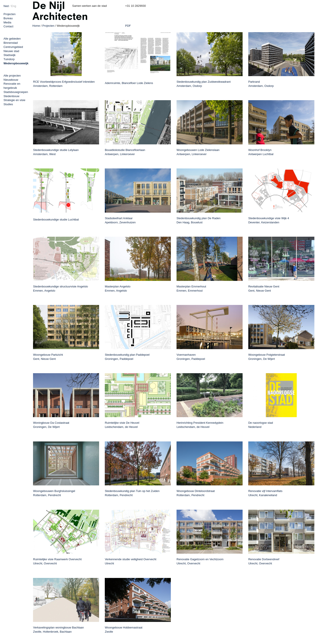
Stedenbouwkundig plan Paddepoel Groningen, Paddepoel (127, 357)
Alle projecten (12, 76)
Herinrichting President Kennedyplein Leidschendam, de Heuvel (200, 425)
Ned (6, 6)
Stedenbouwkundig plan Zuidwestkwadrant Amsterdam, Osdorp (204, 84)
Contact (8, 26)
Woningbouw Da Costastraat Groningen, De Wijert (51, 425)
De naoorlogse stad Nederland (261, 425)
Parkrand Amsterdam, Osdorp (261, 84)
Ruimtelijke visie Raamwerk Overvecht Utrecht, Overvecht (57, 561)
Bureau (8, 18)
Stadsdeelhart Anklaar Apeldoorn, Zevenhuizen (120, 220)
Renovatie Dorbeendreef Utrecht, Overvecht (264, 561)
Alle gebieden (12, 39)
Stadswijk (10, 55)
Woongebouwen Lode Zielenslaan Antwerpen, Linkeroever (198, 152)
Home (36, 26)
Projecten (10, 14)
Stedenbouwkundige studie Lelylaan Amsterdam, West (56, 152)
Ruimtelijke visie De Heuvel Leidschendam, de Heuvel (122, 425)
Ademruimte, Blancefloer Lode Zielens (129, 83)
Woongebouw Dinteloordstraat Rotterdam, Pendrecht (196, 493)
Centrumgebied (13, 47)
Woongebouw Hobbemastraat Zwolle (124, 630)
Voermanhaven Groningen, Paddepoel (191, 357)
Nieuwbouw (11, 80)
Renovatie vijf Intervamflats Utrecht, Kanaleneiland (265, 493)
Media (7, 22)
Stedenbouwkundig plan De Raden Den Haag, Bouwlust (199, 220)
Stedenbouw (11, 96)
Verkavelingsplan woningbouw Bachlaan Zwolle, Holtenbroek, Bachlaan (58, 630)
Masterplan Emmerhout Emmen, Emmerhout (191, 289)
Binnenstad (11, 43)
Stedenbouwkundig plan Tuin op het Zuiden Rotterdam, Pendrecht (132, 493)
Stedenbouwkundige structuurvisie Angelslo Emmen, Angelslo (60, 289)
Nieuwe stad (11, 51)
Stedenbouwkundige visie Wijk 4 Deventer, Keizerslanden (269, 220)
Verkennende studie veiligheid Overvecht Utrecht (131, 561)
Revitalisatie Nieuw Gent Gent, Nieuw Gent (264, 289)
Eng (14, 6)
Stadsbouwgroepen (16, 92)
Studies (8, 104)
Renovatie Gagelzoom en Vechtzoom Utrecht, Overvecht (200, 561)
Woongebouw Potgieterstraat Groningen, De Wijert (267, 357)
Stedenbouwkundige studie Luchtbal (56, 220)
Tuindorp (9, 59)
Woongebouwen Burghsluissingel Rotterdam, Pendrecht (54, 493)
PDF (128, 26)
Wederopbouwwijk (16, 63)
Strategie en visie (14, 100)
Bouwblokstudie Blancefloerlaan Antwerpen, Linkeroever (125, 152)
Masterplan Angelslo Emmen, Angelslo (118, 289)
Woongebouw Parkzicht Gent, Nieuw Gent (48, 357)
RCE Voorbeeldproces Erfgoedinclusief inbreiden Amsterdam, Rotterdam (64, 84)
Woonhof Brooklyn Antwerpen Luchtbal (261, 152)
